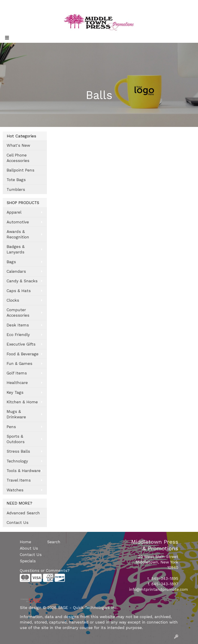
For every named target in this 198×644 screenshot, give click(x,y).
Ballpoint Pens (20, 170)
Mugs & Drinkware (16, 414)
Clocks (13, 300)
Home (25, 542)
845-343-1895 (165, 578)
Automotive (18, 222)
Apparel (14, 212)
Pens (11, 427)
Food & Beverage (23, 354)
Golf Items (17, 373)
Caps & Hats (19, 291)
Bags (11, 262)
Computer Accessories (18, 313)
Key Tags (15, 392)
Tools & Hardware (24, 471)
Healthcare (17, 383)
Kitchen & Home (22, 402)
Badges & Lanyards (16, 249)
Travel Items (19, 480)
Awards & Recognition (18, 234)
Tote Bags (16, 180)
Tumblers (16, 189)
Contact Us (18, 523)
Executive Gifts (21, 344)
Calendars (16, 271)
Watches (15, 490)
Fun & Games (19, 364)
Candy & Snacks (22, 281)
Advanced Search (23, 513)
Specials (28, 561)
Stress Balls (18, 451)
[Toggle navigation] (7, 38)
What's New (18, 145)
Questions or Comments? (45, 571)
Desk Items (18, 325)
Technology (17, 461)
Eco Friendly (18, 335)
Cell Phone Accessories (18, 158)
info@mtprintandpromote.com (159, 589)
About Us (29, 548)
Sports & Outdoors (16, 439)
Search (147, 5)
